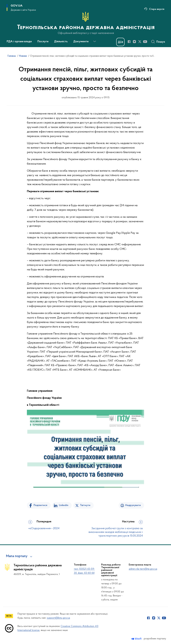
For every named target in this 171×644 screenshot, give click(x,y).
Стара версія (157, 9)
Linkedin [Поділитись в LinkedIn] (64, 505)
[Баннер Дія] (120, 42)
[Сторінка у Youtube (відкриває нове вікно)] (145, 42)
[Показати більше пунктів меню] (95, 41)
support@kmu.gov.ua (58, 618)
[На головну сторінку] (85, 23)
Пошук (161, 42)
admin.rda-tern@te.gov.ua (143, 569)
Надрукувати (133, 505)
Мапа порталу (17, 556)
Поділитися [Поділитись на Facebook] (40, 505)
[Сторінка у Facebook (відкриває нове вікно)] (129, 42)
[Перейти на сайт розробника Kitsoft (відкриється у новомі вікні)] (137, 639)
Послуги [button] (43, 42)
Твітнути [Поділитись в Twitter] (85, 505)
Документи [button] (81, 42)
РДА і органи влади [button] (19, 42)
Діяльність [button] (61, 42)
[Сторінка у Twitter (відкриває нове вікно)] (140, 42)
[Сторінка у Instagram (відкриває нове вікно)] (134, 42)
